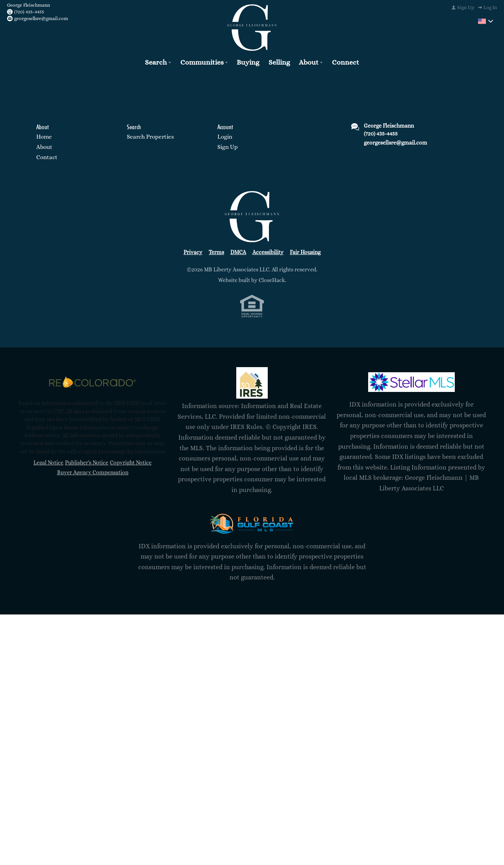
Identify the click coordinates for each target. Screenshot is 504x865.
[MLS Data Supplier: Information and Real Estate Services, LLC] (252, 382)
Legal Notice (48, 461)
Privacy (193, 251)
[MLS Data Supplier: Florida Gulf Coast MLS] (252, 522)
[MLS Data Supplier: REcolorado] (93, 381)
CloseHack (272, 279)
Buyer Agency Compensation (93, 471)
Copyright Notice (131, 461)
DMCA (238, 251)
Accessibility (268, 251)
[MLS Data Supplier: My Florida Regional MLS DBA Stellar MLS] (411, 381)
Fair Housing (305, 251)
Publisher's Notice (87, 461)
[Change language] (485, 21)
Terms (216, 251)
